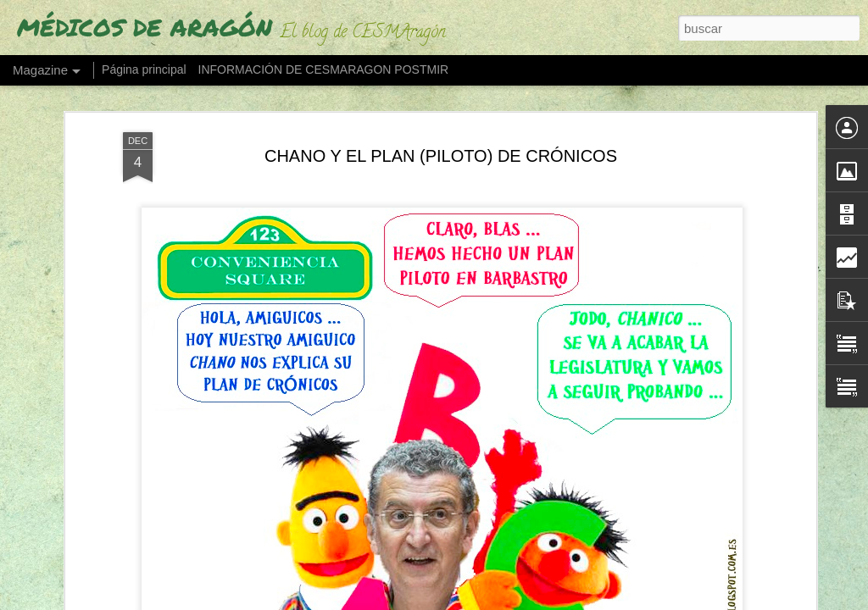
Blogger (559, 601)
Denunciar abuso (616, 601)
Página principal (144, 69)
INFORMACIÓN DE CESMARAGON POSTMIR (324, 69)
